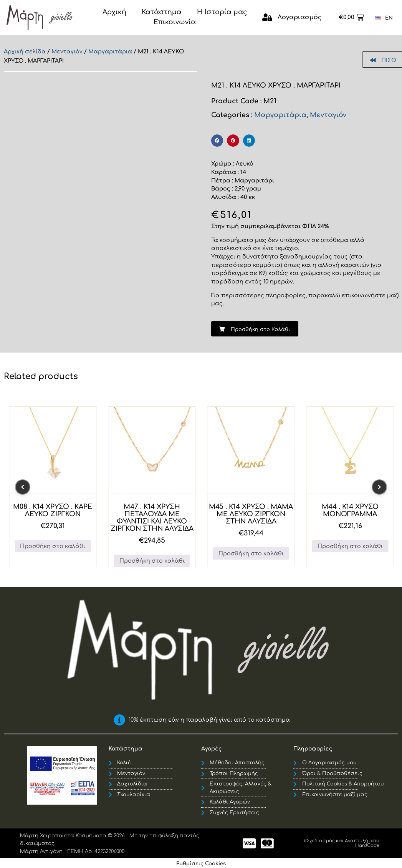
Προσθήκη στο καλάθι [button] (53, 546)
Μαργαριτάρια (110, 51)
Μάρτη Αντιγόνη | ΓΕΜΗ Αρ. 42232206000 (72, 851)
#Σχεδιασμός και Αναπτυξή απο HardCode (342, 843)
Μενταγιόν (67, 51)
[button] (217, 141)
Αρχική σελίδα (25, 51)
